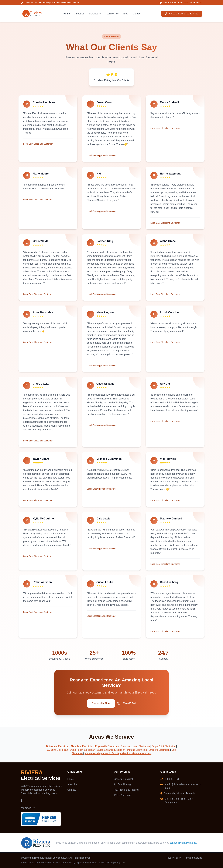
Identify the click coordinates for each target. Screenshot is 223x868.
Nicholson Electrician (82, 746)
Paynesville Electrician (107, 746)
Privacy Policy (173, 858)
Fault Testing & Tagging (126, 790)
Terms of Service (193, 858)
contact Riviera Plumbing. (183, 843)
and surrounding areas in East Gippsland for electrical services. (118, 754)
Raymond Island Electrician (135, 746)
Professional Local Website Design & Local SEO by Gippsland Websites (59, 863)
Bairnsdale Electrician (58, 746)
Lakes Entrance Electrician (111, 750)
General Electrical (123, 779)
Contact (137, 14)
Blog (126, 14)
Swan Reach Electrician (83, 750)
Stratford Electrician (159, 750)
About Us (79, 14)
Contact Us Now (101, 704)
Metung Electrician (137, 750)
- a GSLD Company (111, 863)
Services (95, 14)
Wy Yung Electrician (57, 750)
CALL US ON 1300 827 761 (182, 14)
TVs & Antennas (122, 795)
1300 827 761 (127, 704)
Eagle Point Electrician (164, 746)
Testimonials (112, 14)
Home (67, 14)
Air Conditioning (122, 785)
